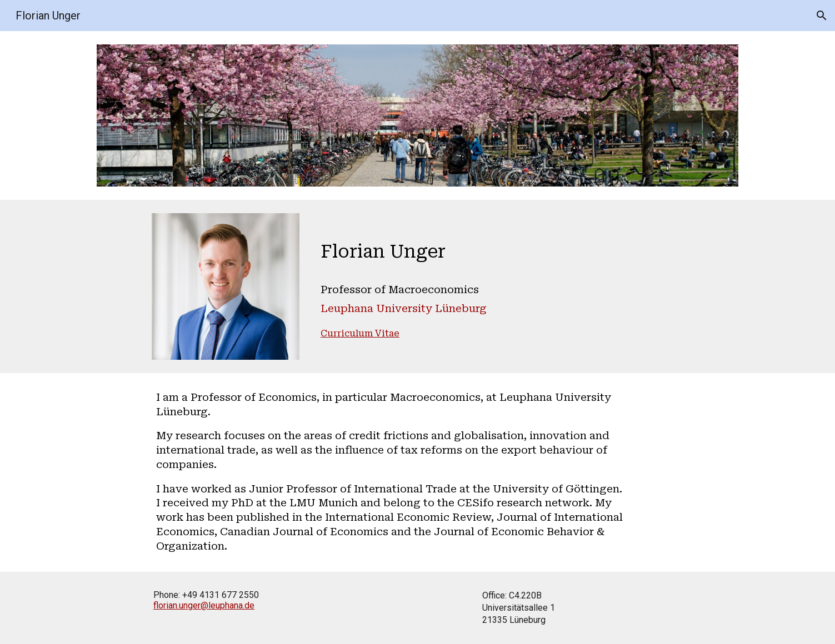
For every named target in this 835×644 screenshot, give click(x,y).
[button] (822, 16)
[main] (472, 283)
